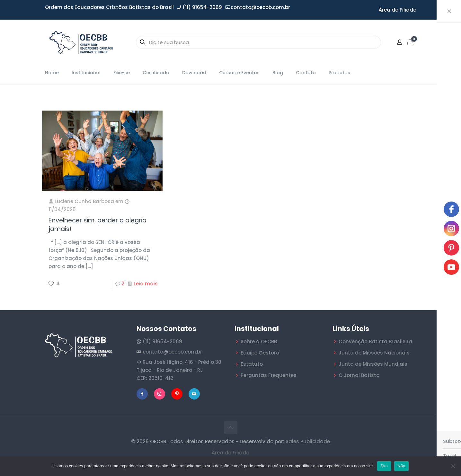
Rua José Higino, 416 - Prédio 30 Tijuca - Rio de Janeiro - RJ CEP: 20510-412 (179, 370)
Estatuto (252, 364)
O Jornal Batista (359, 375)
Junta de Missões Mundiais (373, 364)
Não (401, 466)
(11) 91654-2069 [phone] (202, 7)
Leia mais (146, 284)
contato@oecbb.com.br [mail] (260, 7)
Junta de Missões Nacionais (374, 353)
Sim (384, 466)
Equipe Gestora (260, 353)
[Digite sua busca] (258, 42)
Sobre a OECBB (259, 341)
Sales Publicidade (308, 441)
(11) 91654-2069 (162, 341)
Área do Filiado (398, 10)
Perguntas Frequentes (269, 375)
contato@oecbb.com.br (172, 352)
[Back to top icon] (231, 427)
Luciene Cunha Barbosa (84, 201)
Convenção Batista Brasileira (375, 341)
